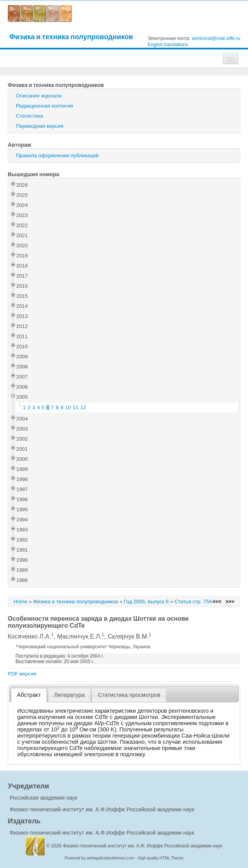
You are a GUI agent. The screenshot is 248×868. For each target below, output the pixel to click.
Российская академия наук (43, 798)
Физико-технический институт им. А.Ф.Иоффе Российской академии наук (102, 809)
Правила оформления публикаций (57, 155)
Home (21, 602)
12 (83, 407)
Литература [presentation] (69, 695)
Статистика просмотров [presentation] (129, 695)
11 (76, 407)
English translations (168, 45)
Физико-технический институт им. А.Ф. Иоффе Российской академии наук (143, 846)
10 (68, 407)
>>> (230, 602)
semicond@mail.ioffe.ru (216, 38)
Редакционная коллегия (45, 106)
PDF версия (22, 674)
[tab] (29, 695)
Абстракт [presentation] (29, 695)
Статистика (29, 116)
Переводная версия (40, 126)
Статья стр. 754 (193, 602)
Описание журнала (39, 96)
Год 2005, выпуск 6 (146, 602)
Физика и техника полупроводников (71, 37)
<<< (217, 602)
